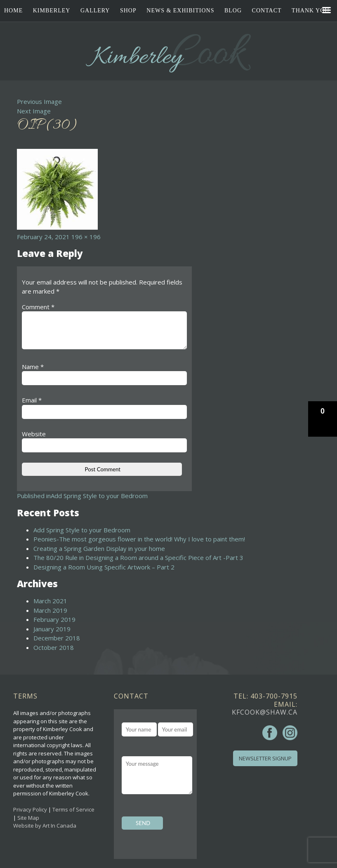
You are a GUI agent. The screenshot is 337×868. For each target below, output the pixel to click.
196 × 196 (86, 237)
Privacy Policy (30, 809)
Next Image (34, 111)
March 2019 (50, 610)
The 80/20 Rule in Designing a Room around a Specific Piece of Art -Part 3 (138, 557)
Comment (38, 307)
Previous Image (39, 101)
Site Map (28, 818)
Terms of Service (73, 809)
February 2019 (54, 619)
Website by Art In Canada (45, 826)
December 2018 (57, 638)
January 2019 (52, 629)
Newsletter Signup (265, 758)
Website (34, 434)
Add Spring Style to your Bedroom (82, 530)
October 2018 (54, 647)
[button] (323, 419)
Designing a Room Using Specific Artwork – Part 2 (104, 567)
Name (33, 367)
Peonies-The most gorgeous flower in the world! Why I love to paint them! (139, 539)
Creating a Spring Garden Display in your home (99, 548)
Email (32, 400)
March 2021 (50, 601)
